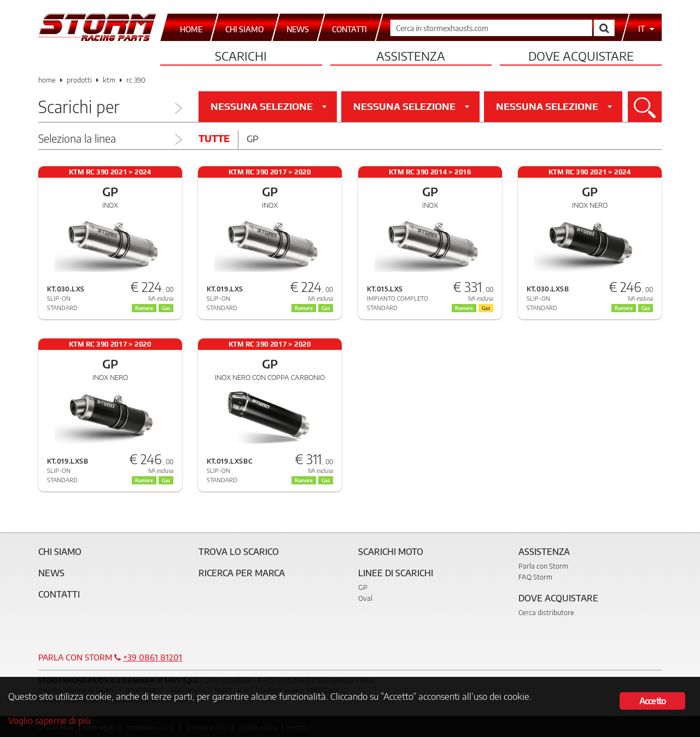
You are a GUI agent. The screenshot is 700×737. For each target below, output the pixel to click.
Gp (252, 138)
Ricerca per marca (242, 573)
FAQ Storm (535, 577)
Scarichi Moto (391, 552)
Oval (365, 598)
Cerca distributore (546, 612)
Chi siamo (60, 552)
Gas (326, 480)
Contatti (59, 594)
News (51, 573)
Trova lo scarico (239, 552)
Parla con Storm (543, 566)
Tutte (214, 138)
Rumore (304, 480)
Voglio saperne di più (49, 720)
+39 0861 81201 (153, 657)
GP (363, 587)
